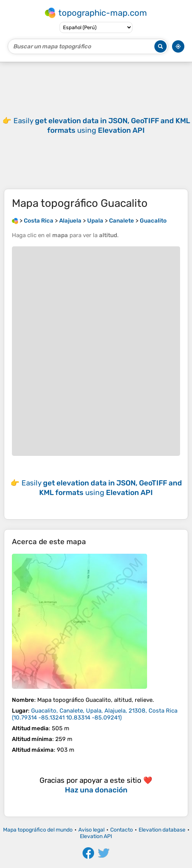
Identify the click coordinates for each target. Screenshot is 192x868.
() (95, 714)
